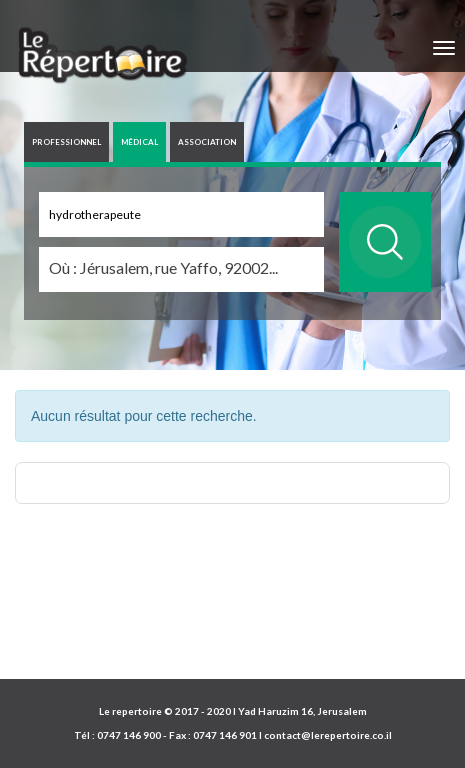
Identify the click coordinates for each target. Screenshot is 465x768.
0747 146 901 (225, 735)
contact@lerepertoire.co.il (328, 735)
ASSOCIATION (207, 142)
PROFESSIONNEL (66, 142)
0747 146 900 (129, 735)
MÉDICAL (139, 142)
